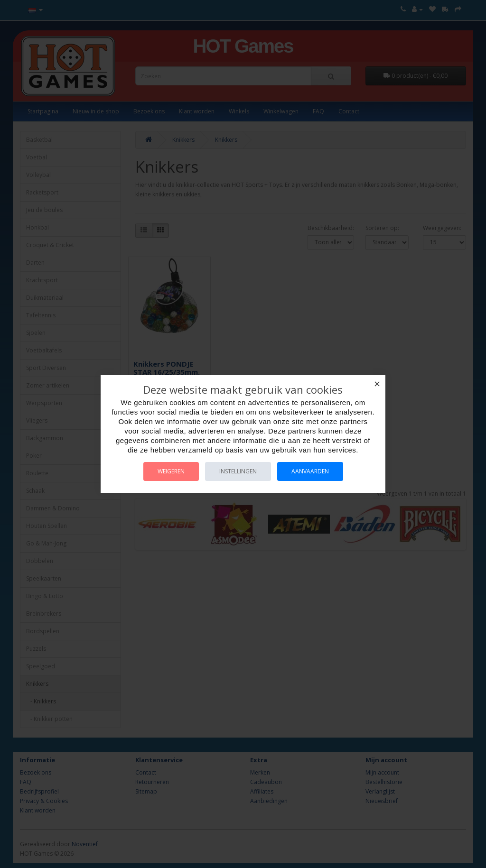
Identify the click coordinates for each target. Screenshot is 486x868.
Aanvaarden (310, 471)
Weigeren (171, 471)
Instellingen (238, 471)
